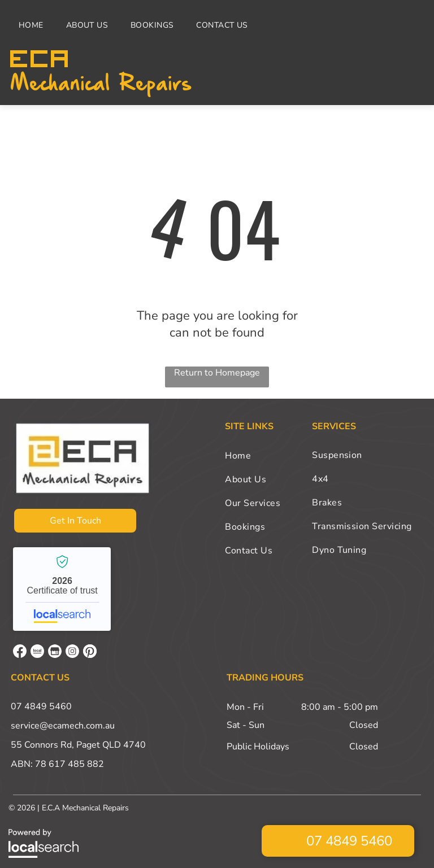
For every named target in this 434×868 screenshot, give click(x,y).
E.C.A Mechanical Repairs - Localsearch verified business (62, 589)
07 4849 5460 (41, 706)
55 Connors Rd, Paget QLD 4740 (78, 745)
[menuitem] (34, 25)
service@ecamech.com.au (63, 726)
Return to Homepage (217, 373)
